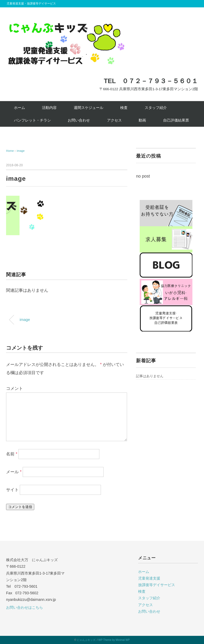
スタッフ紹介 (156, 108)
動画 (142, 120)
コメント (14, 388)
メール (14, 472)
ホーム (20, 108)
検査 (124, 108)
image (21, 151)
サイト (12, 490)
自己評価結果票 (176, 120)
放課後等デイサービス (157, 585)
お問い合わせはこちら (25, 607)
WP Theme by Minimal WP (114, 640)
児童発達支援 (149, 578)
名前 (12, 454)
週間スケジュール (89, 108)
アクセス (114, 120)
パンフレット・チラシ (32, 120)
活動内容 (49, 108)
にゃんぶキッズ (86, 640)
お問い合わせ (79, 120)
